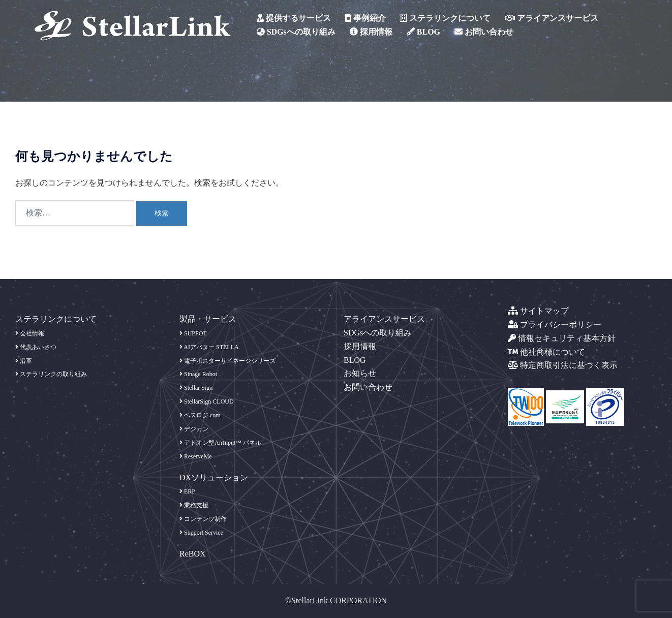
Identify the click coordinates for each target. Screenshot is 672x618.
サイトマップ (538, 311)
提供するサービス (294, 18)
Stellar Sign (196, 388)
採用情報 (371, 32)
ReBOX (193, 554)
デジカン (194, 429)
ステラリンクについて (445, 18)
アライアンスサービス (552, 18)
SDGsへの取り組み (296, 32)
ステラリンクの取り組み (51, 374)
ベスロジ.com (200, 415)
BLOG (423, 32)
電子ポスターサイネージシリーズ (227, 361)
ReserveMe (196, 456)
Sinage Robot (198, 374)
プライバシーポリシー (555, 325)
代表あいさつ (36, 347)
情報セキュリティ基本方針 (562, 338)
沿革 (24, 361)
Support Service (201, 533)
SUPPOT (193, 333)
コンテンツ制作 (203, 519)
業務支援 (194, 505)
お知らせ (360, 373)
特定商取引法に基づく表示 (563, 365)
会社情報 (30, 333)
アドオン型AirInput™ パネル (220, 443)
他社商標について (546, 352)
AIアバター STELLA (209, 347)
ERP (187, 491)
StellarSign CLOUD (207, 401)
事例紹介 (365, 18)
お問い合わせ (484, 32)
